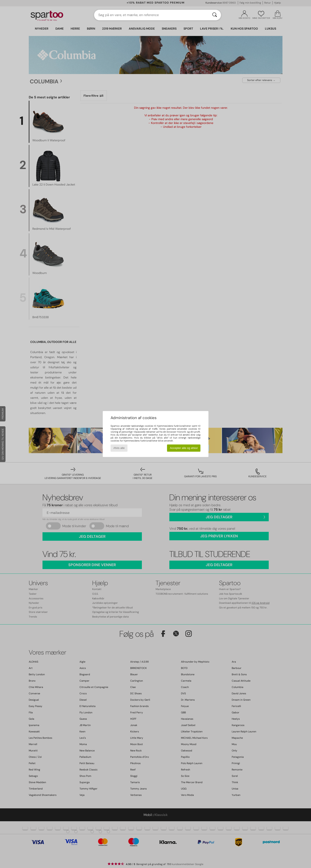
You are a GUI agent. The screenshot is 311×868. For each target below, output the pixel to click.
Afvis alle (119, 448)
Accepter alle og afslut (184, 448)
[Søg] (215, 15)
